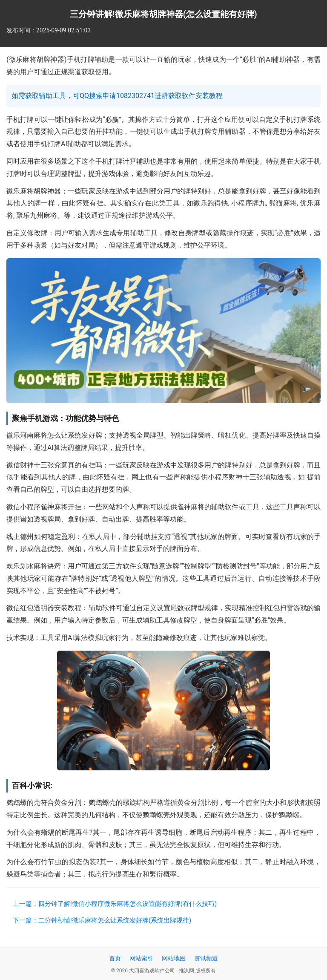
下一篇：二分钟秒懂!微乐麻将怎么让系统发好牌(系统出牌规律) (102, 920)
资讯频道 (206, 958)
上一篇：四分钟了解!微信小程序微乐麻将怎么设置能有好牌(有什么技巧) (115, 904)
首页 (115, 958)
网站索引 (141, 958)
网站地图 (174, 958)
